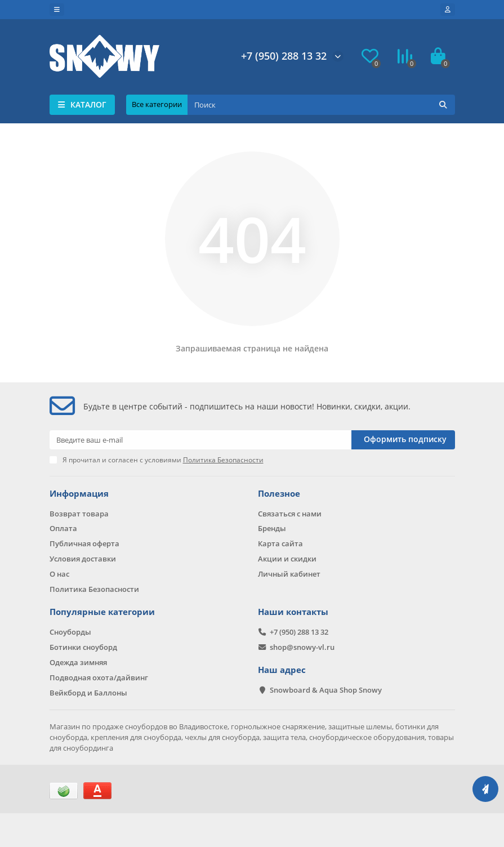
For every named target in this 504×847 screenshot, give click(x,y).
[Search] (321, 105)
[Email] (200, 440)
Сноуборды (70, 632)
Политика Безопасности (94, 589)
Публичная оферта (84, 543)
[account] (448, 10)
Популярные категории (102, 612)
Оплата (63, 528)
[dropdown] (57, 10)
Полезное (279, 494)
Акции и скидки (287, 559)
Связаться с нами (290, 514)
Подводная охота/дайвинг (99, 677)
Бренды (272, 528)
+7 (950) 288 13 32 (284, 56)
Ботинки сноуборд (83, 647)
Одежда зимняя (78, 662)
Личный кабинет (289, 574)
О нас (59, 574)
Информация (79, 494)
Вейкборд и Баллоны (88, 693)
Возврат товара (79, 514)
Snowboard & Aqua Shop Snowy (326, 690)
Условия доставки (83, 559)
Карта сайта (280, 543)
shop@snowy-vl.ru (302, 647)
